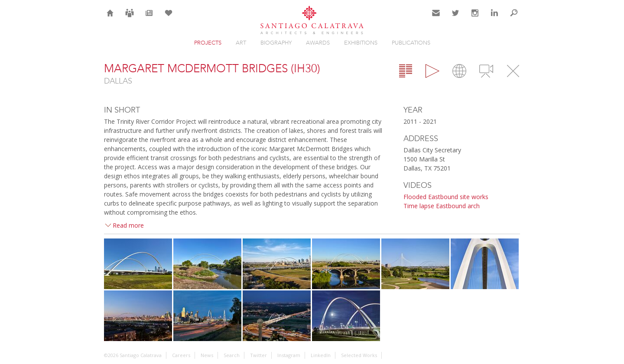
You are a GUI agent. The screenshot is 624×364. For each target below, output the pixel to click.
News (149, 18)
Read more (128, 225)
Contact (436, 18)
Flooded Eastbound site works (446, 197)
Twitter (456, 18)
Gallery (432, 71)
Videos (486, 71)
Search (514, 18)
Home (110, 18)
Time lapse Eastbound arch (442, 206)
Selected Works (359, 355)
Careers (130, 18)
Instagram (475, 18)
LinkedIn (494, 18)
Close (513, 71)
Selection (169, 18)
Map (459, 71)
